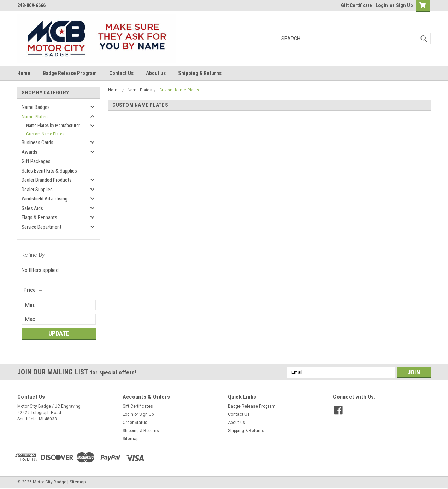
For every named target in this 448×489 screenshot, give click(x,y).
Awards (30, 152)
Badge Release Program (70, 73)
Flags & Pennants (39, 217)
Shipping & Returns (200, 73)
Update (59, 333)
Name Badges (36, 107)
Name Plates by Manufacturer (53, 125)
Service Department (42, 227)
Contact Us (121, 73)
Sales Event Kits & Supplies (49, 171)
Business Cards (37, 142)
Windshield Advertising (45, 199)
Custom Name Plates (45, 134)
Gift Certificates (138, 406)
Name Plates (35, 117)
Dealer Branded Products (47, 180)
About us (156, 73)
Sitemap (131, 439)
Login (382, 5)
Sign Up (404, 5)
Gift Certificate (356, 5)
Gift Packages (36, 161)
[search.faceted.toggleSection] (33, 290)
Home (24, 73)
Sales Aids (32, 208)
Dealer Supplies (37, 190)
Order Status (135, 423)
